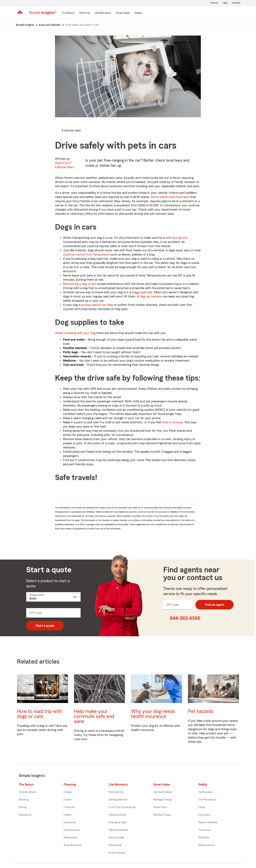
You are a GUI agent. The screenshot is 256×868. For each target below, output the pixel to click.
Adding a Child (117, 815)
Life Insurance (72, 830)
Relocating (115, 845)
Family (23, 807)
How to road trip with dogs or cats (40, 714)
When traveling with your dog (75, 333)
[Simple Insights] (43, 14)
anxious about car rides (97, 305)
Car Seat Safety (163, 792)
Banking (24, 800)
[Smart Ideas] (123, 13)
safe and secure (176, 238)
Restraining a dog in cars (80, 284)
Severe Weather (208, 822)
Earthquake (205, 792)
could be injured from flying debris (86, 255)
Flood (202, 807)
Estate (67, 800)
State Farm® (65, 165)
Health (68, 815)
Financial (69, 807)
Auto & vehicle (27, 792)
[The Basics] (68, 13)
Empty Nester (117, 853)
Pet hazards (201, 711)
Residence (25, 815)
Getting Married (118, 800)
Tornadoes (205, 830)
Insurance (69, 822)
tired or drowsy (172, 422)
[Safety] (138, 13)
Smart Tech (160, 807)
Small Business (72, 845)
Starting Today (162, 815)
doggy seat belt (142, 292)
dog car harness (151, 296)
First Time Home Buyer (122, 807)
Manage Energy (163, 800)
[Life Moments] (103, 13)
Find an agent (214, 605)
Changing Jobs (117, 822)
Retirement (70, 838)
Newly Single (116, 838)
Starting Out (116, 792)
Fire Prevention (207, 800)
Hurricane (204, 815)
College (68, 792)
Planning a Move (118, 830)
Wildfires (204, 838)
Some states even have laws (170, 197)
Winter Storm (207, 845)
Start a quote (45, 626)
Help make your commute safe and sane (94, 716)
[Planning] (85, 13)
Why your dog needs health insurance (153, 714)
